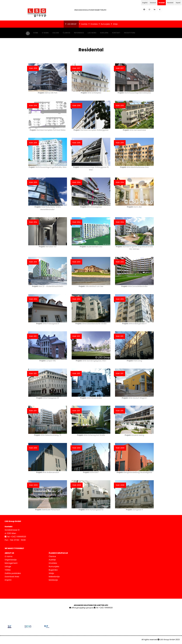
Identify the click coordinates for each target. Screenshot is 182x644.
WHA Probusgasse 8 (48, 323)
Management (11, 563)
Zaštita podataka (13, 573)
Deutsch (149, 3)
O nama (45, 33)
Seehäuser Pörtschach (48, 509)
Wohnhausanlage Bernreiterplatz (134, 93)
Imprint (8, 580)
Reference (79, 33)
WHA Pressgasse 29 (48, 398)
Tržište (8, 570)
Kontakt (116, 33)
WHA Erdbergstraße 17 (134, 323)
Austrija (84, 24)
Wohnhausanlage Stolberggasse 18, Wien (91, 168)
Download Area (12, 576)
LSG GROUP (72, 24)
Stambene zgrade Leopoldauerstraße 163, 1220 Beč (134, 248)
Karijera (104, 33)
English (140, 3)
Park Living (134, 361)
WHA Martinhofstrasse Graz (134, 167)
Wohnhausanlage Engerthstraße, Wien (48, 168)
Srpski (178, 3)
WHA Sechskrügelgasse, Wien (91, 361)
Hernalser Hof (48, 246)
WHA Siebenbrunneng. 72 (48, 435)
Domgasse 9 (134, 509)
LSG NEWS (92, 33)
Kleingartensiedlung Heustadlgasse (134, 472)
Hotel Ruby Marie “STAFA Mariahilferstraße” (48, 208)
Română (169, 3)
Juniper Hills (48, 361)
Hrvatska (94, 24)
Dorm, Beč (134, 207)
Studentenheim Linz (91, 246)
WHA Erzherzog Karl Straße (91, 435)
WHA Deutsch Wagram (134, 398)
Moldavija (53, 580)
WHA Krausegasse (91, 207)
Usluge (56, 33)
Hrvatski (159, 3)
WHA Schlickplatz (91, 93)
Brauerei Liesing (134, 435)
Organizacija (11, 560)
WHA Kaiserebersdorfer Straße (91, 323)
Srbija (115, 24)
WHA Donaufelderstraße (134, 286)
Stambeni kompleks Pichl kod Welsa (48, 130)
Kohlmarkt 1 (91, 472)
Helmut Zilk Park (48, 93)
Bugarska (53, 570)
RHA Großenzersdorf (48, 472)
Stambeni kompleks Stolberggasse (91, 130)
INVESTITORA (130, 33)
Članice (67, 33)
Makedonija (54, 576)
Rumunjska (105, 24)
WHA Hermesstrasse (134, 130)
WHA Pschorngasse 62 (91, 509)
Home (36, 33)
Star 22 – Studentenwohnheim (48, 286)
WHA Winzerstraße (91, 398)
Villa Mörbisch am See (91, 286)
